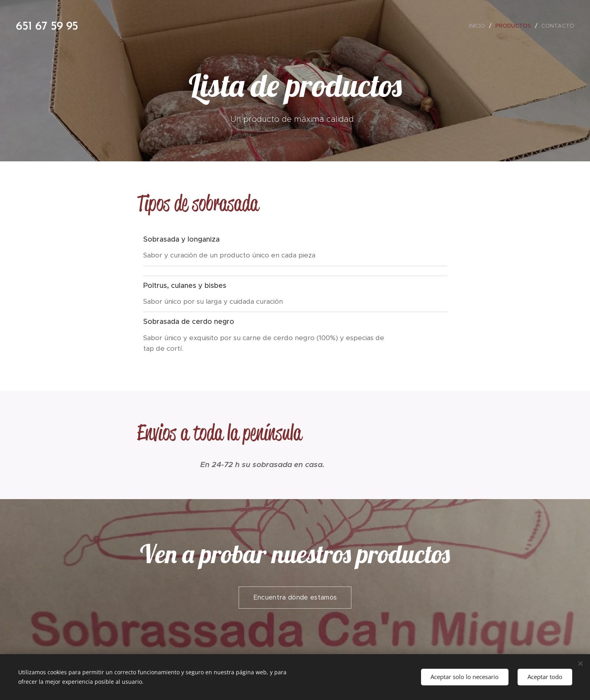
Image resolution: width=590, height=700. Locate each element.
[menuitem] (479, 26)
